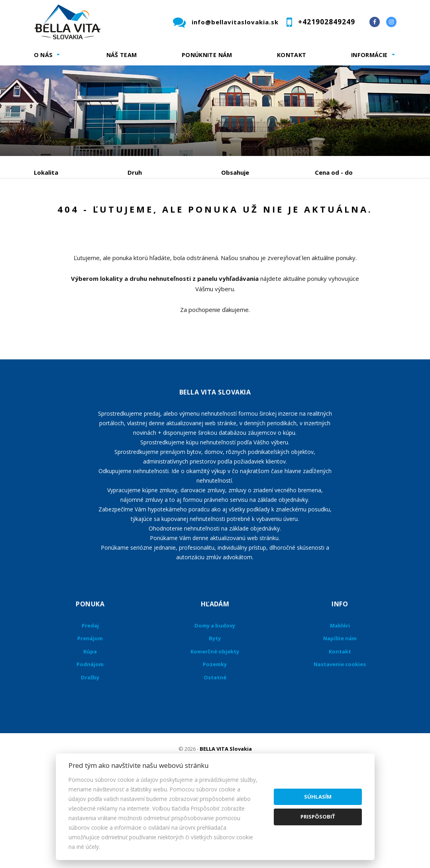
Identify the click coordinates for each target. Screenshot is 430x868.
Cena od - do (334, 172)
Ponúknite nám (207, 55)
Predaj (59, 214)
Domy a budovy (215, 702)
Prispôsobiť (318, 817)
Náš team (122, 55)
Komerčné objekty (215, 728)
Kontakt (292, 55)
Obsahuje (235, 172)
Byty (215, 715)
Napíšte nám (340, 715)
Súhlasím (318, 797)
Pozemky (215, 741)
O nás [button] (43, 55)
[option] (215, 111)
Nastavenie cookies (340, 741)
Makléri (340, 702)
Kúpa (154, 214)
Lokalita (46, 172)
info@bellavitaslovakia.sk (235, 22)
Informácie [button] (369, 55)
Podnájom (64, 233)
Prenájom (107, 214)
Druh (135, 172)
